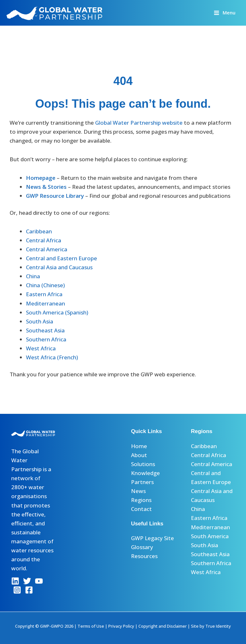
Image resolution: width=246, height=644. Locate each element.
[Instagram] (17, 590)
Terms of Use (91, 626)
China (33, 276)
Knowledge (145, 473)
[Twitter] (27, 581)
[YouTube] (39, 581)
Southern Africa (46, 339)
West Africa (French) (52, 357)
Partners (142, 482)
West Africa (41, 348)
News (138, 491)
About (139, 455)
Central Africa (44, 240)
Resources (144, 556)
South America (210, 536)
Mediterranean (45, 303)
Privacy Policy (121, 626)
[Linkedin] (15, 581)
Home (139, 446)
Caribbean (39, 231)
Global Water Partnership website (139, 123)
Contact (141, 509)
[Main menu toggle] (225, 13)
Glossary (142, 547)
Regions (141, 500)
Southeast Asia (45, 330)
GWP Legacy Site (152, 538)
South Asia (40, 321)
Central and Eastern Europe (61, 258)
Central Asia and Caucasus (59, 267)
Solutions (143, 464)
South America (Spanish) (57, 312)
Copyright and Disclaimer (163, 626)
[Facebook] (29, 590)
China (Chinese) (45, 285)
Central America (47, 249)
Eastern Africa (44, 294)
